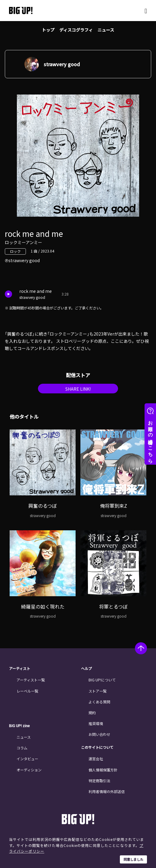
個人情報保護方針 (103, 770)
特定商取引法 (99, 781)
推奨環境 (96, 723)
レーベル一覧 (27, 691)
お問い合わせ (99, 734)
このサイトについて (97, 747)
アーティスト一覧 (31, 680)
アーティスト (20, 668)
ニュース (106, 30)
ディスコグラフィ (76, 30)
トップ (48, 30)
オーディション (29, 770)
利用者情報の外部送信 (107, 791)
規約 (92, 713)
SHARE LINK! (78, 389)
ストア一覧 (98, 691)
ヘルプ (86, 668)
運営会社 (96, 759)
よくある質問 (99, 702)
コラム (22, 748)
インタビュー (27, 759)
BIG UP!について (102, 680)
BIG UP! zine (19, 726)
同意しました (133, 859)
